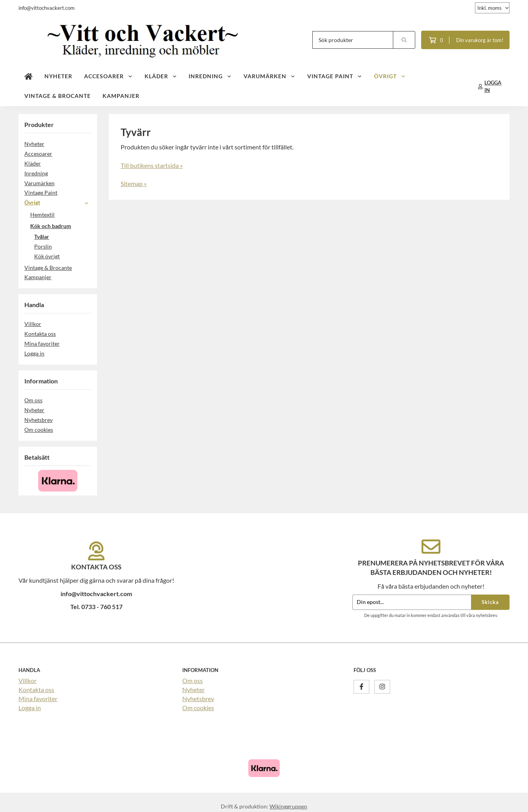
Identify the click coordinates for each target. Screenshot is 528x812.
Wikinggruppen (288, 806)
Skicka (490, 602)
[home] (28, 77)
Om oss (33, 400)
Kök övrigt (47, 256)
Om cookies (39, 430)
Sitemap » (134, 183)
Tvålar (42, 237)
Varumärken (269, 76)
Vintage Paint (335, 76)
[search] (404, 40)
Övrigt (390, 76)
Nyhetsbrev (38, 420)
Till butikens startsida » (152, 165)
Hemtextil (61, 215)
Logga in (34, 353)
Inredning (210, 76)
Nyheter (58, 76)
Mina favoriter (42, 343)
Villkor (33, 324)
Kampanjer (121, 96)
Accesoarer (108, 76)
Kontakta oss (40, 334)
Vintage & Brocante (58, 96)
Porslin (43, 246)
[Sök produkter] (353, 40)
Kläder (161, 76)
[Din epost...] (412, 602)
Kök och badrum (61, 226)
